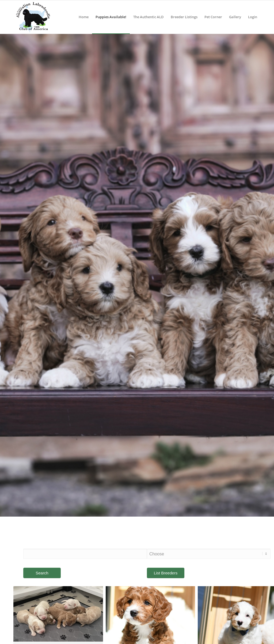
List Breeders (166, 573)
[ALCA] (33, 17)
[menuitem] (84, 17)
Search (42, 573)
